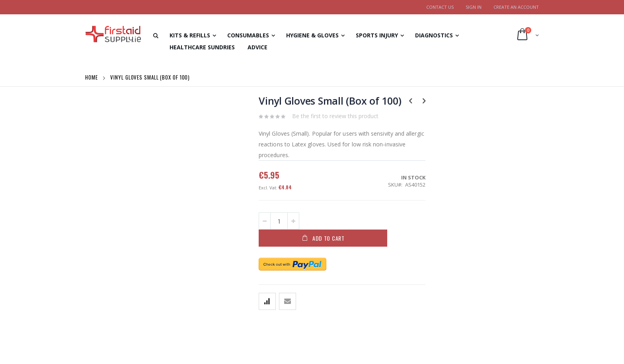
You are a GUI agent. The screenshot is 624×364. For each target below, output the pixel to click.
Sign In (474, 7)
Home (92, 77)
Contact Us (440, 7)
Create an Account (516, 7)
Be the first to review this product (335, 116)
